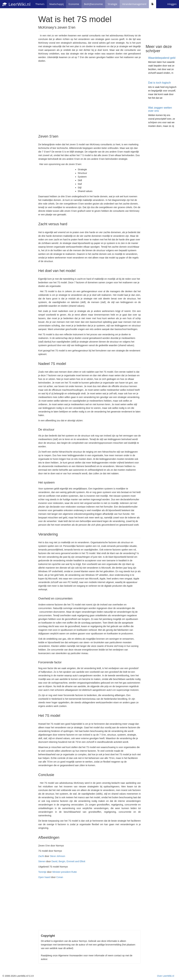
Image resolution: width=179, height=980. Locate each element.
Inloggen (172, 4)
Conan (60, 877)
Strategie (112, 4)
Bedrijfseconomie (93, 4)
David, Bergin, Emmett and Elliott (68, 861)
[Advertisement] (89, 98)
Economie (74, 4)
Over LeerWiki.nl (166, 976)
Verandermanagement (134, 4)
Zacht (41, 856)
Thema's (40, 4)
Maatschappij (56, 4)
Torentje (42, 872)
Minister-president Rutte (65, 872)
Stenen (42, 861)
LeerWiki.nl (16, 4)
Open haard (44, 877)
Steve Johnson (58, 856)
